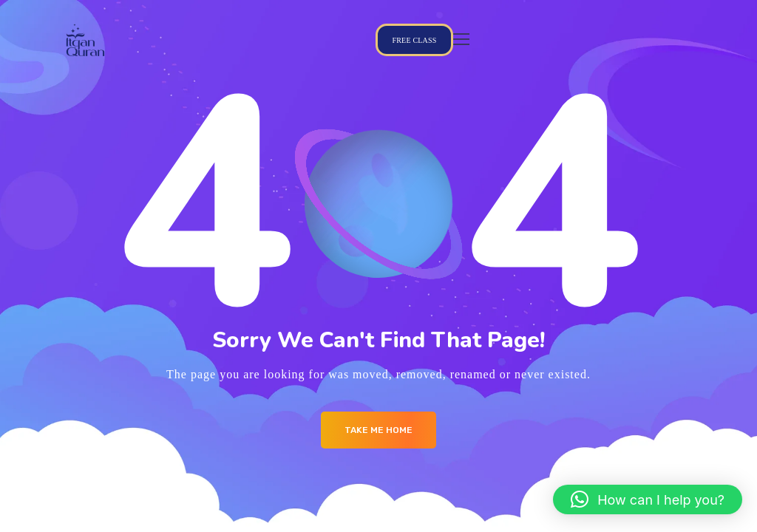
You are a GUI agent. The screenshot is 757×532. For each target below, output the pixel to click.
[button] (648, 499)
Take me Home (378, 430)
